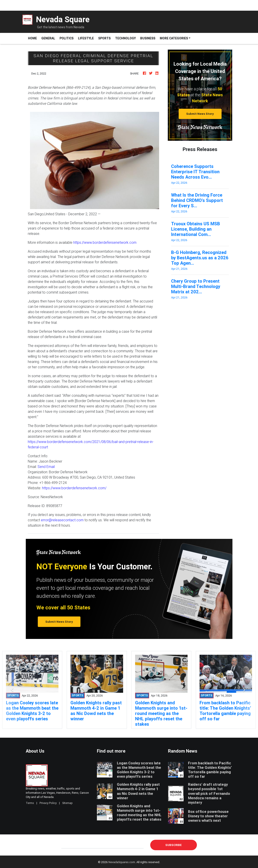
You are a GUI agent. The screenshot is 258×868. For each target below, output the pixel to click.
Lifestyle (86, 38)
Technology (125, 38)
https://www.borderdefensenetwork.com (105, 242)
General (48, 38)
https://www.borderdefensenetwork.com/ (74, 488)
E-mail (66, 845)
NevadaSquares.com (122, 862)
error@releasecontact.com (62, 520)
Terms (30, 803)
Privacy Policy (48, 803)
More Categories (174, 38)
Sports (104, 38)
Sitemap (67, 803)
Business (148, 38)
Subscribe (174, 845)
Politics (67, 38)
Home (34, 38)
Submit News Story (200, 114)
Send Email (46, 467)
